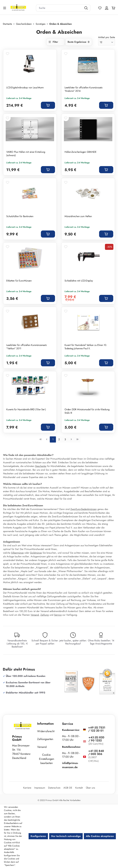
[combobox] (59, 8)
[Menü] (5, 8)
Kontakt (79, 788)
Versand (35, 615)
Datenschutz (54, 788)
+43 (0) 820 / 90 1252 (96, 739)
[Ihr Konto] (107, 8)
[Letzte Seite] (77, 439)
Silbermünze (17, 553)
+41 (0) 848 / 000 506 (96, 752)
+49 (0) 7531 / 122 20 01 (97, 729)
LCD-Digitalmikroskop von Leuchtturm (25, 88)
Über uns (90, 788)
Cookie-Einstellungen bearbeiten (47, 759)
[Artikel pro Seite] (107, 42)
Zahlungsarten (45, 739)
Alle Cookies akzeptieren (100, 836)
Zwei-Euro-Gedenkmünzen (84, 509)
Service (58, 615)
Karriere (27, 788)
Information (45, 724)
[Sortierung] (79, 42)
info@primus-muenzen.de (70, 765)
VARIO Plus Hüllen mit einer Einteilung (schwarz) (26, 154)
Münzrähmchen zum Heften (79, 216)
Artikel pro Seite (107, 37)
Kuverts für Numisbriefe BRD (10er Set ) (26, 409)
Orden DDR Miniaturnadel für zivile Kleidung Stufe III (87, 411)
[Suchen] (86, 8)
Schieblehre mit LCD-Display (79, 281)
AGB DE (68, 788)
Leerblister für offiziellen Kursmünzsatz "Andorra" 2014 (84, 89)
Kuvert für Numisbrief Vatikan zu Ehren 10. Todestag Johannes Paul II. (86, 347)
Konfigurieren (38, 836)
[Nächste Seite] (71, 439)
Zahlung (45, 615)
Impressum (40, 788)
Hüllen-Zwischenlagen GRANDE (81, 152)
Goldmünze (36, 553)
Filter (53, 42)
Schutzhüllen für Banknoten (20, 216)
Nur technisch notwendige (66, 836)
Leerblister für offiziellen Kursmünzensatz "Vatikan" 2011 (27, 347)
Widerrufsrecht (46, 731)
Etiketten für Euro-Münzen (19, 281)
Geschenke (41, 466)
